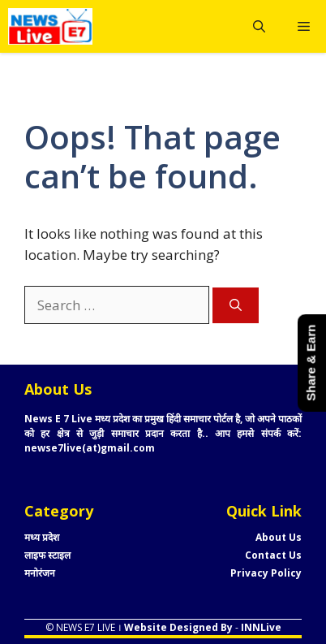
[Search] (236, 306)
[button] (259, 26)
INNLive (260, 627)
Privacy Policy (266, 573)
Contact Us (273, 555)
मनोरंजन (40, 573)
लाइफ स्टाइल (47, 555)
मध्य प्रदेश (42, 537)
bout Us (282, 537)
